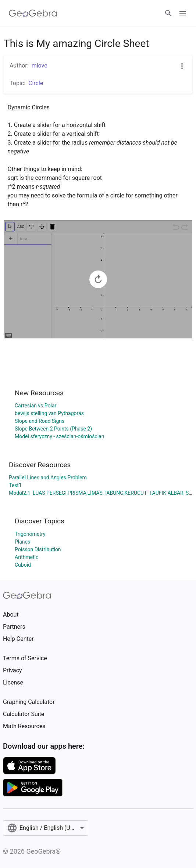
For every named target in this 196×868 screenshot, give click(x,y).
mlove (40, 66)
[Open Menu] (183, 13)
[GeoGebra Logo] (33, 13)
